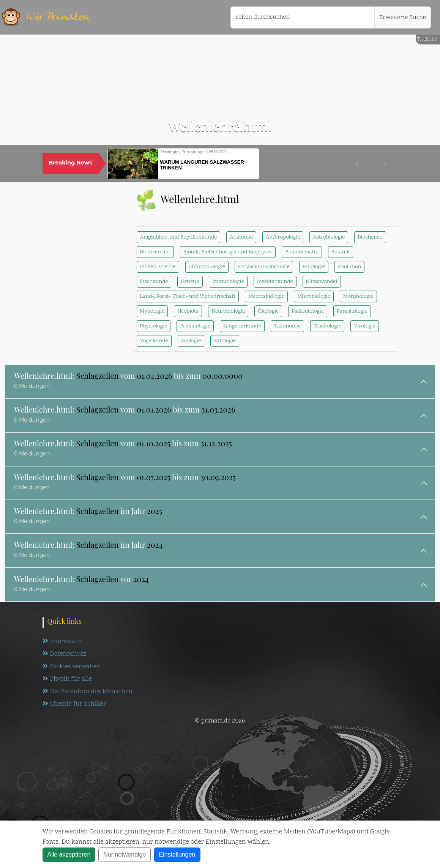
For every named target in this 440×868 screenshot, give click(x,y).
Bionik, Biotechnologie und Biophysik (228, 252)
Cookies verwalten (71, 667)
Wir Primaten (58, 17)
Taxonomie (287, 326)
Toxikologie (327, 326)
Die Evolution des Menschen (88, 692)
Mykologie (152, 311)
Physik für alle (67, 679)
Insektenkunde (275, 282)
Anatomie (241, 237)
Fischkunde (154, 282)
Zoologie (191, 341)
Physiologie (154, 326)
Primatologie (195, 326)
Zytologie (225, 341)
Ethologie (314, 267)
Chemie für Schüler (74, 704)
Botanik (341, 252)
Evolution (349, 267)
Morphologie (358, 296)
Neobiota (188, 311)
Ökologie (268, 311)
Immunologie (228, 282)
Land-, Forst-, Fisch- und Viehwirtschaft (188, 296)
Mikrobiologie (314, 296)
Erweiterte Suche (403, 17)
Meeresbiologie (266, 296)
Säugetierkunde (242, 326)
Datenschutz (64, 654)
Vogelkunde (154, 341)
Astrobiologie (329, 237)
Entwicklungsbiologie (264, 267)
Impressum (63, 642)
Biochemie (370, 237)
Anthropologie (283, 237)
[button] (357, 164)
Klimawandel (322, 282)
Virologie (364, 326)
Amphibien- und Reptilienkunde (179, 237)
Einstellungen (177, 855)
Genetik (190, 282)
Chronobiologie (207, 267)
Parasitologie (352, 311)
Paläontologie (308, 311)
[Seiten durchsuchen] (303, 17)
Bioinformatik (302, 252)
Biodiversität (155, 252)
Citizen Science (158, 267)
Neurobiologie (228, 311)
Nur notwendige (125, 855)
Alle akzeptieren (69, 855)
